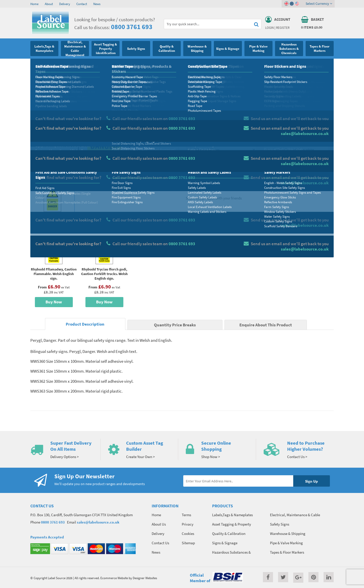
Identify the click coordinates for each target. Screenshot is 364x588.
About (49, 4)
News (97, 4)
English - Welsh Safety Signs (103, 64)
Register (283, 28)
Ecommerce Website (114, 578)
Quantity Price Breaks (292, 105)
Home (34, 4)
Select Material (202, 121)
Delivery (65, 4)
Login (269, 28)
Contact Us (160, 543)
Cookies (188, 534)
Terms (186, 515)
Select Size (199, 141)
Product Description (85, 324)
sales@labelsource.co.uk (98, 522)
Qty (194, 161)
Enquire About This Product (266, 325)
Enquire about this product (296, 180)
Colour (269, 141)
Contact (82, 4)
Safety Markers (71, 64)
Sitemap (188, 543)
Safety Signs (50, 64)
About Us (159, 524)
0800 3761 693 (132, 27)
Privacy (188, 524)
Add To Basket (296, 170)
